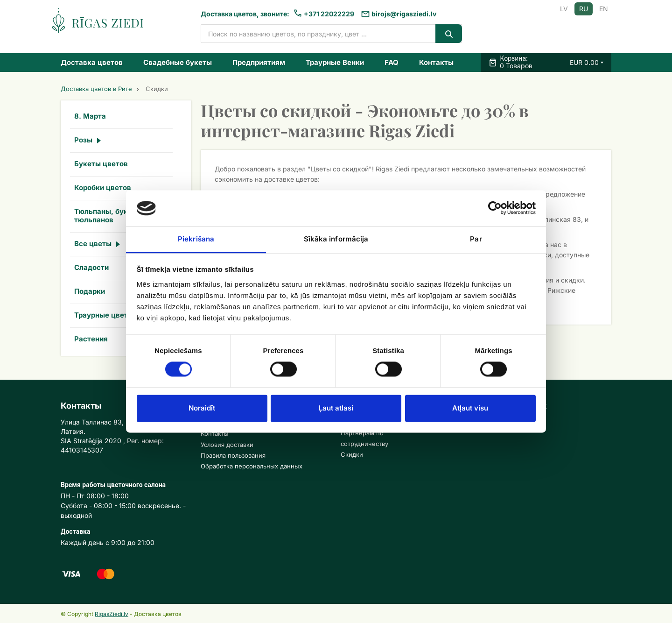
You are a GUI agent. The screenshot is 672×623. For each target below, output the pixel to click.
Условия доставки (227, 445)
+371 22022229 (329, 14)
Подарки (90, 291)
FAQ (392, 62)
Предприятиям (259, 62)
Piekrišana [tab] (196, 239)
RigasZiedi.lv (112, 614)
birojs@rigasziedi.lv (404, 14)
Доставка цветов (92, 62)
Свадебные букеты (178, 62)
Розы (83, 140)
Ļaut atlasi (336, 408)
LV (564, 9)
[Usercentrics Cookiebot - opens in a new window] (495, 208)
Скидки (352, 454)
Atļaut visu (470, 408)
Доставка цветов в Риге (96, 89)
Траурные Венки (335, 62)
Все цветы (93, 244)
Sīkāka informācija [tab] (336, 239)
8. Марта (90, 116)
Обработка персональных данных (252, 466)
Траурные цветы (104, 315)
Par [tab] (476, 239)
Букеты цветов (101, 164)
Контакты (436, 62)
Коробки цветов (103, 188)
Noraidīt (202, 408)
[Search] (449, 34)
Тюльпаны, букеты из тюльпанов (113, 216)
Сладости (91, 267)
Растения (91, 339)
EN (604, 9)
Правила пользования (233, 455)
